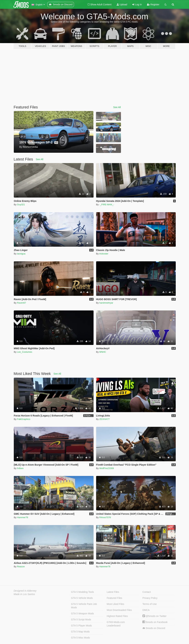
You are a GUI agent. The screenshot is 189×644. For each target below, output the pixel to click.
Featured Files (114, 598)
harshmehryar (106, 303)
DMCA (146, 610)
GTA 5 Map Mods (80, 632)
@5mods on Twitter (154, 616)
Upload (122, 4)
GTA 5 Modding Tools (82, 592)
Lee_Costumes (25, 352)
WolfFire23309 (106, 468)
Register (153, 4)
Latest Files (113, 592)
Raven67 (22, 303)
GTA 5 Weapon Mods (82, 613)
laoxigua (21, 254)
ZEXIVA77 (104, 419)
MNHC (103, 352)
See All (117, 107)
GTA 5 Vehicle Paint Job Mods (84, 606)
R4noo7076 (105, 517)
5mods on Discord (154, 628)
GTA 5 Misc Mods (80, 638)
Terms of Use (150, 604)
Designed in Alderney (25, 591)
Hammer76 (23, 517)
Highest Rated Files (117, 616)
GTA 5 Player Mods (81, 626)
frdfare (20, 468)
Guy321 (21, 205)
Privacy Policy (150, 598)
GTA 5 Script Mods (81, 620)
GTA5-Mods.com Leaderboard (116, 624)
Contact (147, 592)
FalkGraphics (24, 419)
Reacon (21, 567)
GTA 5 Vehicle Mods (82, 598)
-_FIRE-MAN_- (107, 205)
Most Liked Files (116, 604)
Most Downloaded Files (119, 610)
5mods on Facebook (155, 622)
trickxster (104, 254)
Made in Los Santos (24, 594)
